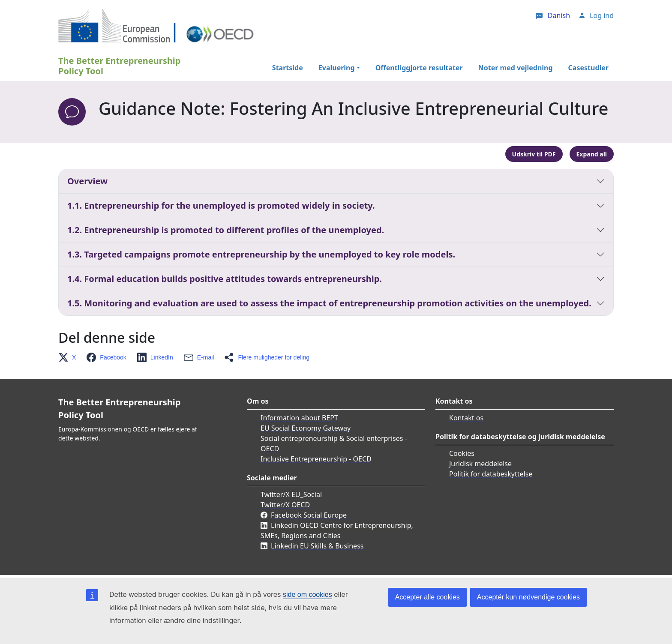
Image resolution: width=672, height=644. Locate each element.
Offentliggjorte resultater (419, 68)
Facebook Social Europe (309, 515)
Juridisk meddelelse (480, 464)
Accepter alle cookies (427, 597)
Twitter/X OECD (285, 505)
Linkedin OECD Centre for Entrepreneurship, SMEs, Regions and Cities (337, 530)
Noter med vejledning (516, 68)
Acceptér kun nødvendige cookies (528, 597)
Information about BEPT (299, 418)
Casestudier (588, 68)
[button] (70, 357)
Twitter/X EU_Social (291, 494)
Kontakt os (466, 418)
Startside (288, 68)
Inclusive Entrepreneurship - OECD (316, 459)
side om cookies (307, 595)
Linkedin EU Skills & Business (317, 546)
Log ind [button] (602, 15)
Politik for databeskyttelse (491, 474)
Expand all (592, 154)
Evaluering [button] (337, 68)
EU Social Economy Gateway (306, 428)
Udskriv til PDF (534, 154)
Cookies (462, 453)
